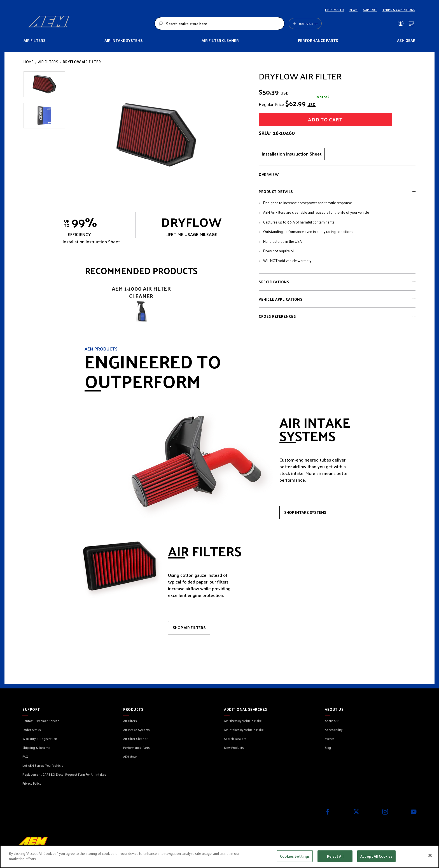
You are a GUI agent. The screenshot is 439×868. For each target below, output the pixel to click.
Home (29, 62)
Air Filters (48, 62)
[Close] (430, 855)
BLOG (353, 10)
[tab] (337, 175)
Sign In (401, 23)
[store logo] (90, 23)
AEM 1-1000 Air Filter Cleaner (141, 292)
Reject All (335, 856)
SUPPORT (370, 10)
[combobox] (219, 23)
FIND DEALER (334, 10)
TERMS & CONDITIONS (399, 10)
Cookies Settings (295, 856)
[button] (44, 84)
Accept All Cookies (376, 856)
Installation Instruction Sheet (292, 154)
